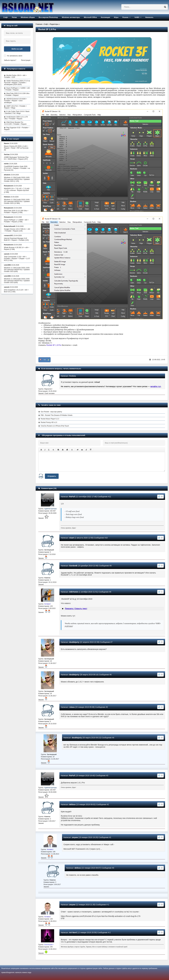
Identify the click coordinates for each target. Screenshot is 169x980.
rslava (72, 707)
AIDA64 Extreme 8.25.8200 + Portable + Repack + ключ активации (16, 101)
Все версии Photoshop (48, 17)
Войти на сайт (17, 49)
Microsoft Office (90, 17)
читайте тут (156, 386)
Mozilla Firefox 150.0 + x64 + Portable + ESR (15, 76)
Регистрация (26, 60)
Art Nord (73, 932)
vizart (72, 538)
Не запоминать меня (15, 56)
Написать (149, 17)
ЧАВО (137, 17)
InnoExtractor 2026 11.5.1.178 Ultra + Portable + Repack (16, 118)
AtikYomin (74, 592)
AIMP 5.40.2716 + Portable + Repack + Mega (15, 107)
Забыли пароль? (10, 60)
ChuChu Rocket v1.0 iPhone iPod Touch (55, 426)
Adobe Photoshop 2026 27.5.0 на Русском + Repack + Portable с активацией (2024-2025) (17, 83)
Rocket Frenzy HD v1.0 (49, 422)
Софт (6, 17)
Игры (116, 17)
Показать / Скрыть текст (76, 609)
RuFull (72, 497)
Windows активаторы (71, 17)
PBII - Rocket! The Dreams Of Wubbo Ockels (57, 415)
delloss (72, 804)
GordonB (73, 566)
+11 (44, 360)
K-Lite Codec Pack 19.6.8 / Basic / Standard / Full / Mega (17, 112)
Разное (125, 17)
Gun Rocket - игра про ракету (51, 412)
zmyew (75, 837)
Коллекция (105, 17)
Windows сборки (28, 17)
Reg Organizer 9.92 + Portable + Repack (17, 129)
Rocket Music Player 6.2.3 (50, 419)
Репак (14, 17)
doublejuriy (74, 642)
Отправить (52, 476)
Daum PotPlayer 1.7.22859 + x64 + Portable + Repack (17, 89)
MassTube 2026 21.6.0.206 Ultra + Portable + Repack (17, 94)
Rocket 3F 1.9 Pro (54, 345)
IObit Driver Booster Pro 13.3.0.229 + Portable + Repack (15, 123)
